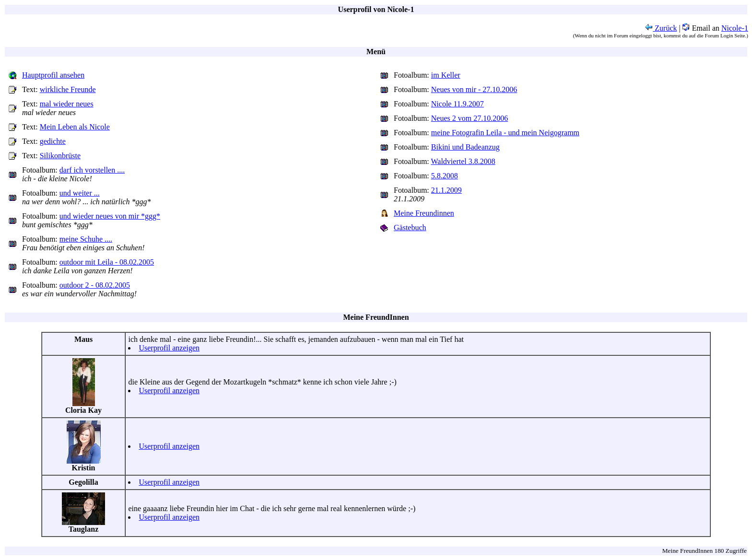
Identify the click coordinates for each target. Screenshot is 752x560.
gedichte (53, 141)
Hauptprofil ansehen (53, 75)
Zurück (661, 28)
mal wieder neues (67, 104)
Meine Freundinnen (424, 213)
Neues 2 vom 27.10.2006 (470, 118)
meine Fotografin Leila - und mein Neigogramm (505, 133)
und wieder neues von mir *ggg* (110, 216)
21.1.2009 (446, 190)
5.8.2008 (445, 176)
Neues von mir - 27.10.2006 (474, 89)
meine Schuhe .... (86, 239)
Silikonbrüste (60, 156)
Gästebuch (410, 227)
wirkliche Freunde (68, 89)
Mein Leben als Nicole (75, 127)
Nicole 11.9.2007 (458, 104)
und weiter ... (80, 193)
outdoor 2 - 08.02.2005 (95, 285)
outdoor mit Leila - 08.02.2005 (107, 262)
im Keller (446, 75)
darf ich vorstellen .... (92, 170)
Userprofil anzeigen (169, 348)
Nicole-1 (735, 28)
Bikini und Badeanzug (465, 147)
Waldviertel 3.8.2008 (463, 161)
